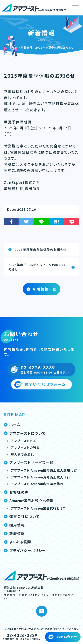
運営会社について (22, 516)
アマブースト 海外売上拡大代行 (41, 477)
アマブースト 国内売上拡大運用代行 (44, 470)
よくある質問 (17, 542)
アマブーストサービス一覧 (29, 463)
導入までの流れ (22, 454)
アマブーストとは (23, 441)
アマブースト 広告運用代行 (37, 484)
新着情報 (14, 533)
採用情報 (14, 525)
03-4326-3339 (22, 635)
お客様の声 (16, 492)
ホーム (12, 425)
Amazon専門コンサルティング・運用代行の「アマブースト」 (41, 629)
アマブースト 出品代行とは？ (38, 508)
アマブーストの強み (25, 448)
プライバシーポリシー (25, 550)
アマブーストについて (25, 433)
